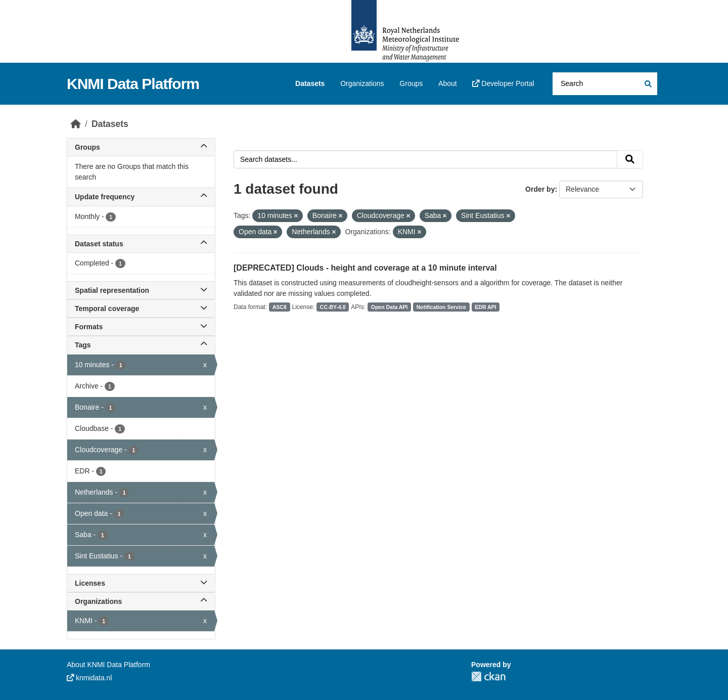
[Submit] (647, 84)
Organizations (362, 83)
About (448, 83)
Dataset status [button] (141, 244)
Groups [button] (141, 147)
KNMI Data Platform (133, 84)
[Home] (76, 124)
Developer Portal (503, 83)
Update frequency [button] (141, 197)
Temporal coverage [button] (141, 309)
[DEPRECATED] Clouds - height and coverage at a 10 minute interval (365, 268)
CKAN (488, 676)
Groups (411, 83)
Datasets (310, 83)
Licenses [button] (141, 583)
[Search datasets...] (605, 84)
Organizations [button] (141, 601)
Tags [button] (141, 345)
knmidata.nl (89, 678)
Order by (540, 189)
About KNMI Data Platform (108, 665)
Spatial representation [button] (141, 290)
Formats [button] (141, 327)
